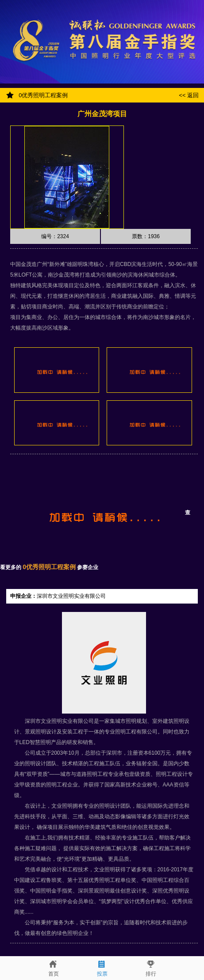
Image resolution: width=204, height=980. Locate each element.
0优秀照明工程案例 (43, 95)
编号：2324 (55, 236)
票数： (146, 236)
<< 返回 (190, 95)
